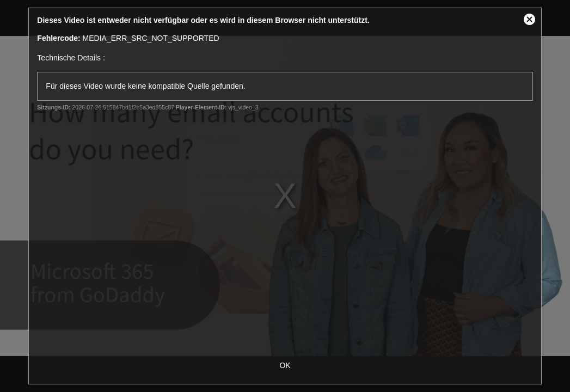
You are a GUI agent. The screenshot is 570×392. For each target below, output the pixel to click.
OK (285, 365)
